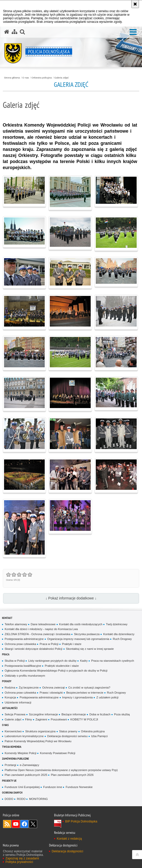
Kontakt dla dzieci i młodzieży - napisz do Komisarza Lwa (41, 629)
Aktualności (10, 708)
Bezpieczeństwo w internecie (85, 693)
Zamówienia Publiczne (15, 759)
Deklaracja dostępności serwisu (67, 736)
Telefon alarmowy (16, 624)
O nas (26, 78)
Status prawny (68, 731)
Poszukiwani (59, 719)
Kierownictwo (13, 731)
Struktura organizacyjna (40, 731)
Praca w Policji (49, 644)
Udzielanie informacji (18, 702)
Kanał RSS (7, 824)
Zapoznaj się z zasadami (22, 858)
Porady (7, 681)
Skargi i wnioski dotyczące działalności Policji (33, 649)
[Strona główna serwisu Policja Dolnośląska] (7, 32)
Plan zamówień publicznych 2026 (72, 775)
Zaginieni (41, 719)
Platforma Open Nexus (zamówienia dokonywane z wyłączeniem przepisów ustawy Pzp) (61, 770)
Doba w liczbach (100, 714)
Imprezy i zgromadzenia (78, 697)
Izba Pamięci (99, 736)
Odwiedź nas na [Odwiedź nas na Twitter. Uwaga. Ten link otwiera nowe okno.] (33, 824)
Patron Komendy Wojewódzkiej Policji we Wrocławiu (38, 741)
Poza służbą (122, 714)
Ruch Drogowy (122, 639)
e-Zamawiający (29, 765)
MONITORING (38, 799)
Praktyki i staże (72, 644)
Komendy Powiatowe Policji (58, 753)
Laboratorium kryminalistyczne (24, 736)
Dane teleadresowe (43, 624)
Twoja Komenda (12, 747)
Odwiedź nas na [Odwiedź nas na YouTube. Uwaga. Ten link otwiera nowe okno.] (16, 824)
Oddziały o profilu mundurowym (25, 676)
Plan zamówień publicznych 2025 (26, 775)
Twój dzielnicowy (117, 624)
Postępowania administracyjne (24, 639)
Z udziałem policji (107, 697)
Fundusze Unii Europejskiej (22, 787)
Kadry (84, 661)
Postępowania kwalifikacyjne (23, 666)
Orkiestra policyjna (42, 78)
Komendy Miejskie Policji (20, 753)
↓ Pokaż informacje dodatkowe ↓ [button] (71, 598)
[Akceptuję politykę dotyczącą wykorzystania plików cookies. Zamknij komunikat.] (135, 4)
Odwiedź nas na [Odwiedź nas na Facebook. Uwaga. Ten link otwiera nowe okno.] (24, 824)
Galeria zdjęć (62, 78)
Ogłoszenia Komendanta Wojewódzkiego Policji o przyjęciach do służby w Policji (56, 671)
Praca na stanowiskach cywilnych (113, 661)
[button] (22, 32)
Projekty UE (9, 781)
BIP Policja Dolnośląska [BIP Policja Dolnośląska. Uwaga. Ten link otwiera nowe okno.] (81, 821)
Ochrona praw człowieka (20, 644)
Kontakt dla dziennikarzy (119, 634)
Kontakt (7, 618)
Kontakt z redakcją (69, 839)
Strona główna (12, 78)
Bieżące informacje (74, 714)
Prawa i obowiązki (51, 693)
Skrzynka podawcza (87, 634)
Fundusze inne (53, 787)
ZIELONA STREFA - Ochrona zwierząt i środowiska (37, 634)
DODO (9, 799)
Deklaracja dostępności (67, 851)
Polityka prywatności (19, 862)
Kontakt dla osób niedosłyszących (81, 624)
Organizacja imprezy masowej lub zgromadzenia (78, 639)
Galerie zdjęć (13, 719)
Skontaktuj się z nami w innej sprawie (90, 649)
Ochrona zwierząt (53, 688)
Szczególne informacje (43, 714)
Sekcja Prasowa (15, 714)
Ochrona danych (12, 792)
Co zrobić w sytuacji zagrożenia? (89, 688)
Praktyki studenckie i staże (62, 666)
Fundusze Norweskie (79, 787)
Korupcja (10, 697)
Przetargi (10, 765)
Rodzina (10, 688)
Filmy (29, 719)
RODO (21, 799)
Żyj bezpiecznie (29, 688)
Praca (6, 654)
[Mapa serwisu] (14, 32)
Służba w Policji (15, 661)
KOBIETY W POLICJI (84, 719)
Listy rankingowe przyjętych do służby (52, 661)
